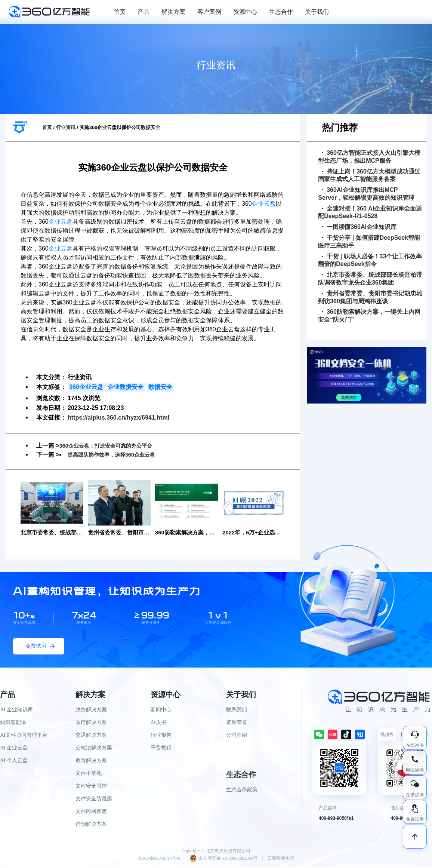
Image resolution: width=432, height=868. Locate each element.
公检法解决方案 (94, 749)
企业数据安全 (126, 387)
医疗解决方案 (91, 723)
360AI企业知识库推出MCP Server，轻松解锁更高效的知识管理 (366, 194)
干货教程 (161, 749)
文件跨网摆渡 (91, 812)
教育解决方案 (91, 761)
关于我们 (317, 12)
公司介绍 (237, 736)
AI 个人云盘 (14, 761)
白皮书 (158, 723)
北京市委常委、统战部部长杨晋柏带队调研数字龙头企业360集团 (370, 279)
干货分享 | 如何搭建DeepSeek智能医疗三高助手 (369, 242)
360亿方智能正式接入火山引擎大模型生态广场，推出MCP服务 (369, 157)
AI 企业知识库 (16, 710)
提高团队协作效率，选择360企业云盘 (118, 455)
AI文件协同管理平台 (24, 736)
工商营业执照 (281, 859)
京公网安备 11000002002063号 (224, 859)
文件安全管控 (91, 787)
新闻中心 (161, 710)
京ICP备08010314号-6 (159, 859)
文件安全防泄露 (94, 799)
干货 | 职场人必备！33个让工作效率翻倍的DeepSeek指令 (370, 260)
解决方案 (173, 12)
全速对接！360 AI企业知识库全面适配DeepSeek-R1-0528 (370, 212)
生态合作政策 (242, 790)
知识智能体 (13, 723)
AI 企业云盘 (14, 749)
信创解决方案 (91, 825)
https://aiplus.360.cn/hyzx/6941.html (118, 418)
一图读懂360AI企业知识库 (359, 227)
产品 (144, 12)
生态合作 (281, 12)
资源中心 (245, 12)
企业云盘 (264, 204)
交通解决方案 (91, 736)
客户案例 (209, 12)
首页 (120, 12)
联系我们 (237, 710)
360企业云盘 (86, 387)
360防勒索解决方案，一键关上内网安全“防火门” (369, 316)
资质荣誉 (237, 723)
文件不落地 (89, 774)
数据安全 (160, 387)
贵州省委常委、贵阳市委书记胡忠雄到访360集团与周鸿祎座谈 (370, 297)
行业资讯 (66, 127)
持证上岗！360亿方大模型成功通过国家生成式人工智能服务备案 (369, 175)
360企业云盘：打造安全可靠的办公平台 (112, 446)
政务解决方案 (91, 710)
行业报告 (161, 736)
